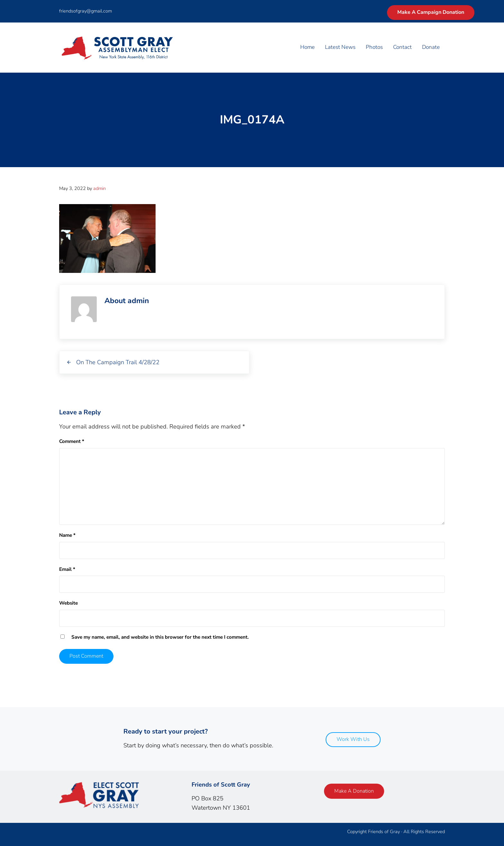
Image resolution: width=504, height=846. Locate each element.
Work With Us (353, 739)
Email (67, 569)
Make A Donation (354, 791)
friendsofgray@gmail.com (85, 11)
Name (67, 535)
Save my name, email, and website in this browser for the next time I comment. (160, 637)
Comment (72, 441)
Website (68, 603)
